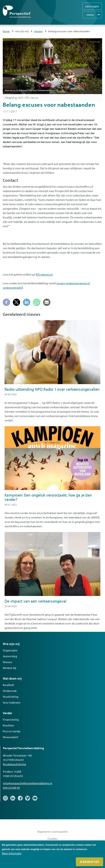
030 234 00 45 (11, 788)
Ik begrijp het (90, 862)
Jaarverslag (10, 656)
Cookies (52, 839)
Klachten (8, 725)
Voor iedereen (12, 702)
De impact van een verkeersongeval (35, 601)
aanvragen (92, 6)
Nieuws (38, 31)
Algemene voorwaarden (52, 832)
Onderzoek (10, 691)
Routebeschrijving (14, 764)
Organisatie (10, 650)
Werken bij (10, 668)
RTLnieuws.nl (44, 274)
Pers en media (12, 731)
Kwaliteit (8, 685)
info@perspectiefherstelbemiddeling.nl (28, 783)
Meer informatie (12, 854)
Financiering (11, 720)
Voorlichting (11, 697)
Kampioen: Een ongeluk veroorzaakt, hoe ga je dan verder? (48, 497)
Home (6, 31)
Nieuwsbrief (10, 737)
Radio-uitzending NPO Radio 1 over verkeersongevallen (52, 389)
